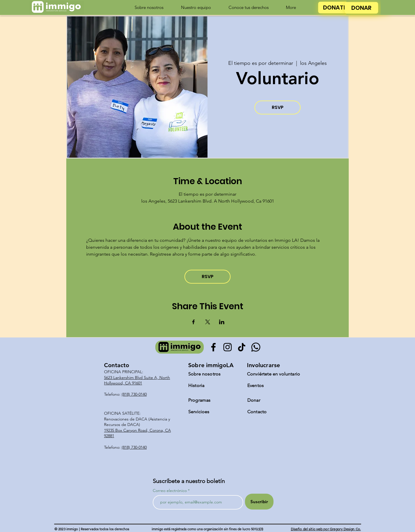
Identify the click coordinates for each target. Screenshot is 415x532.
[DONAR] (361, 8)
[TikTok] (242, 347)
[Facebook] (213, 347)
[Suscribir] (259, 502)
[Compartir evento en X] (208, 322)
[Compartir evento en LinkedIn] (222, 322)
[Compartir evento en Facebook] (194, 322)
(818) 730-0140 (134, 394)
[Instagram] (228, 347)
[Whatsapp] (256, 347)
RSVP (278, 107)
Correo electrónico (170, 491)
